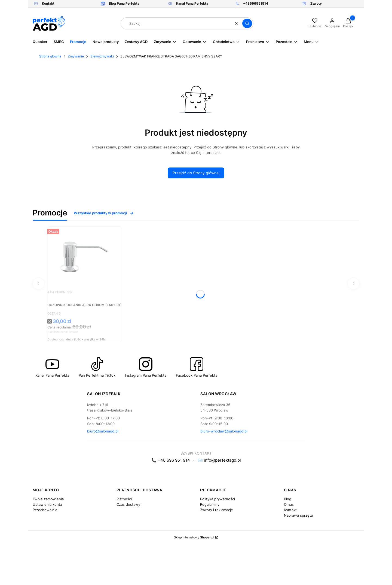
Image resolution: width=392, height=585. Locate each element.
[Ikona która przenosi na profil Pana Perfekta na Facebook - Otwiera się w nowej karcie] (197, 367)
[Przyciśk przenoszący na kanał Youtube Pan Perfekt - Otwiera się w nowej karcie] (52, 367)
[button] (247, 23)
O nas (289, 504)
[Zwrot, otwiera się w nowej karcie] (312, 4)
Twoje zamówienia (48, 499)
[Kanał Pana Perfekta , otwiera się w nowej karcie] (188, 4)
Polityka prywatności (218, 499)
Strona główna (50, 56)
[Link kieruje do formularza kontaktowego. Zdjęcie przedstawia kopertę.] (44, 4)
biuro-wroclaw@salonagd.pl (224, 431)
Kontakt (290, 510)
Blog (288, 499)
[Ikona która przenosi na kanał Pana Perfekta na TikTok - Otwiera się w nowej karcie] (97, 367)
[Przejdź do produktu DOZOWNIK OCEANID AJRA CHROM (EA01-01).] (84, 257)
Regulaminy (210, 504)
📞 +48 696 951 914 (171, 460)
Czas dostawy (128, 504)
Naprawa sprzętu (298, 515)
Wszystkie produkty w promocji (104, 213)
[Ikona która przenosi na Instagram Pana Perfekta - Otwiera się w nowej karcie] (146, 367)
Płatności (124, 499)
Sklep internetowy (194, 537)
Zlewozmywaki (102, 56)
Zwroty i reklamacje (217, 510)
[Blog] (120, 4)
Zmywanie (76, 56)
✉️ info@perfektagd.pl (219, 460)
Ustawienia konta (47, 504)
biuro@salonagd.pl (103, 431)
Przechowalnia (45, 510)
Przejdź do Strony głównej (196, 173)
